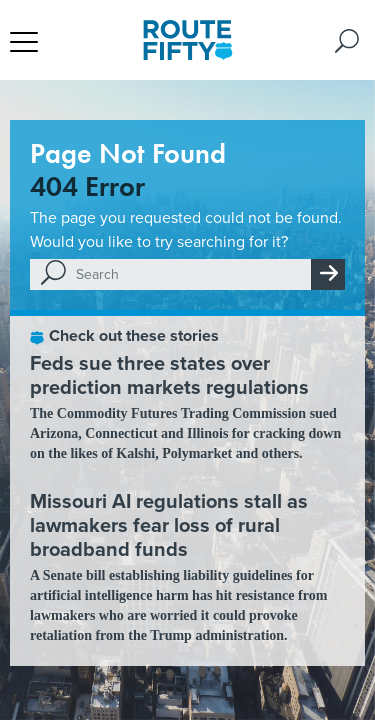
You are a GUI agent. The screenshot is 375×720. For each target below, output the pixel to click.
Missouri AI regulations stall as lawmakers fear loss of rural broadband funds (169, 525)
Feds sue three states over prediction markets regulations (169, 375)
